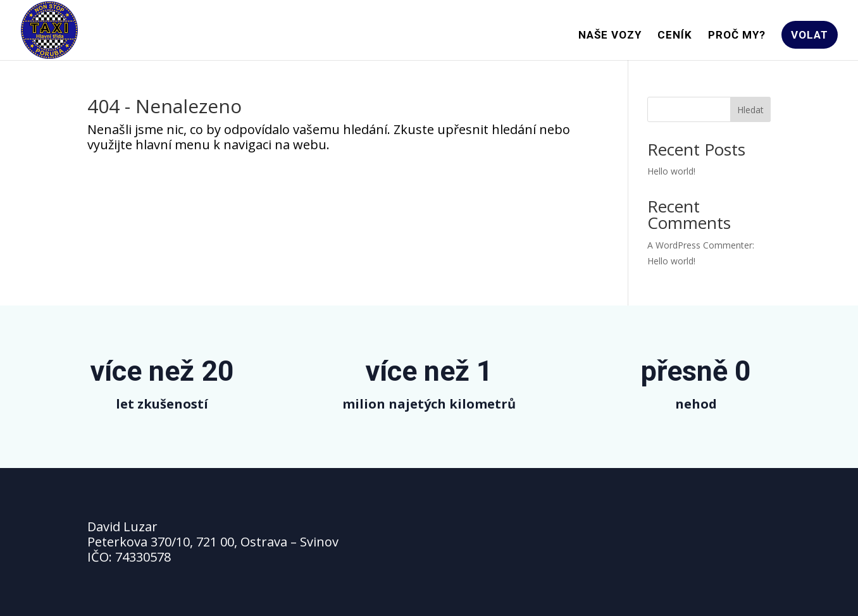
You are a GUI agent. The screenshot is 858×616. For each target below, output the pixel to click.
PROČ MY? (737, 36)
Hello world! (671, 171)
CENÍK (675, 36)
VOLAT (810, 35)
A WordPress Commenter (700, 245)
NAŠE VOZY (610, 36)
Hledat (750, 110)
